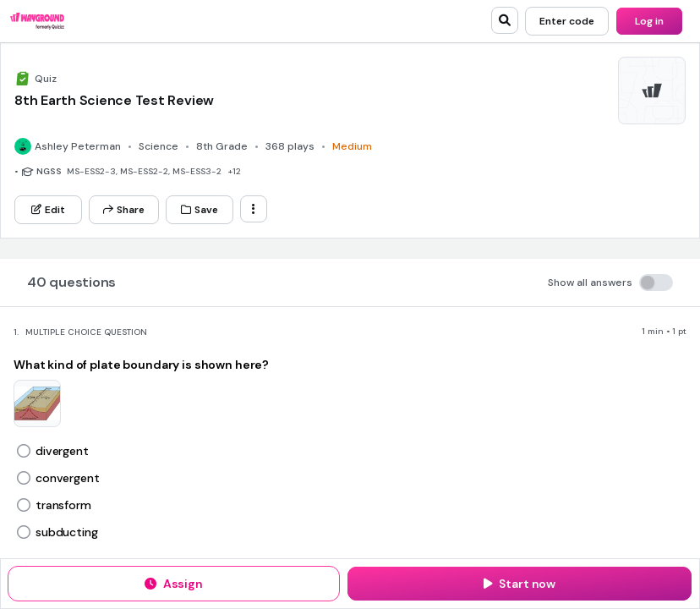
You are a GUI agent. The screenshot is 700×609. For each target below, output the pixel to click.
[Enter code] (567, 21)
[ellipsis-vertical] (254, 209)
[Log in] (649, 21)
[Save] (200, 210)
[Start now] (520, 584)
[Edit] (48, 210)
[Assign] (174, 584)
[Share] (124, 210)
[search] (505, 20)
